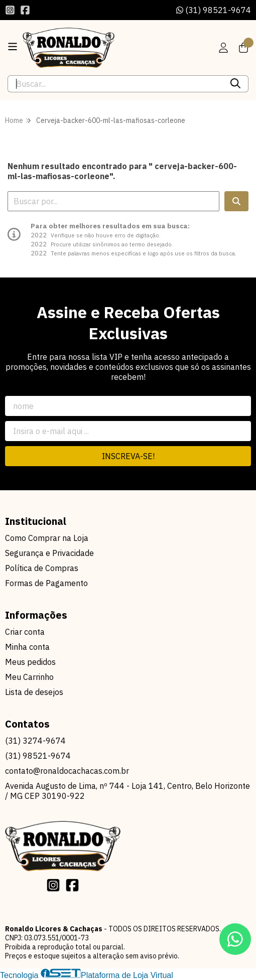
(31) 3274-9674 (35, 741)
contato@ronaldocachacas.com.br (67, 771)
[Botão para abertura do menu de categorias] (13, 47)
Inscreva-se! (128, 456)
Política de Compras (42, 568)
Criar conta (25, 632)
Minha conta (27, 647)
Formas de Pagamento (46, 583)
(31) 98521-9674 (214, 10)
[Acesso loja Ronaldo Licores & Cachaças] (223, 48)
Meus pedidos (30, 662)
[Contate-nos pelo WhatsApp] (235, 939)
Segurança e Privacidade (49, 553)
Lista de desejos (34, 692)
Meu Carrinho (29, 677)
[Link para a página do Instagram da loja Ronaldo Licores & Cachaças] (10, 10)
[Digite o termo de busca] (115, 84)
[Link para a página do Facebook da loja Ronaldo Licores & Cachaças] (25, 10)
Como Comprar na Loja (47, 538)
